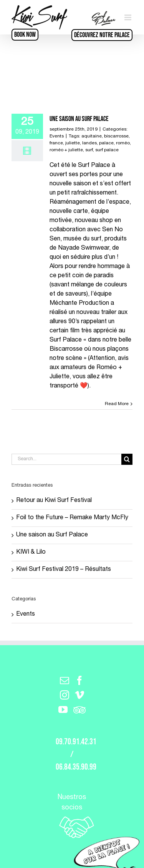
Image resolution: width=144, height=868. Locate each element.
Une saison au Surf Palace (79, 119)
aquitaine (92, 136)
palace (106, 143)
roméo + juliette (66, 150)
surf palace (107, 150)
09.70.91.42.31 (76, 742)
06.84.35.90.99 (76, 767)
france (56, 143)
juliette (73, 143)
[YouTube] (63, 709)
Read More (117, 404)
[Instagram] (65, 695)
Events (57, 136)
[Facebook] (79, 680)
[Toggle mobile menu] (128, 17)
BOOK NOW (25, 35)
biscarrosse (116, 136)
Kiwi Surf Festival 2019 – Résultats (64, 570)
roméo (123, 143)
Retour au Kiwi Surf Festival (54, 501)
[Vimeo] (79, 695)
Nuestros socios (72, 817)
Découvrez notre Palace (102, 35)
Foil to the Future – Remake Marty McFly (72, 518)
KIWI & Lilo (31, 553)
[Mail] (65, 680)
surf (89, 150)
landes (89, 143)
